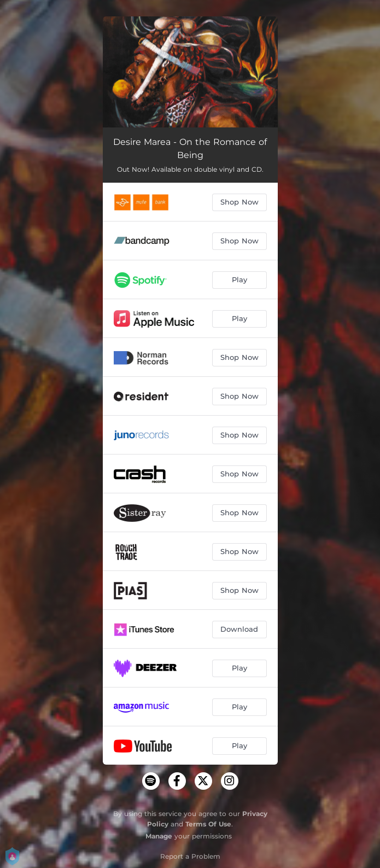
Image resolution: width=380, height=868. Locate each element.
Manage (159, 836)
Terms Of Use (208, 824)
